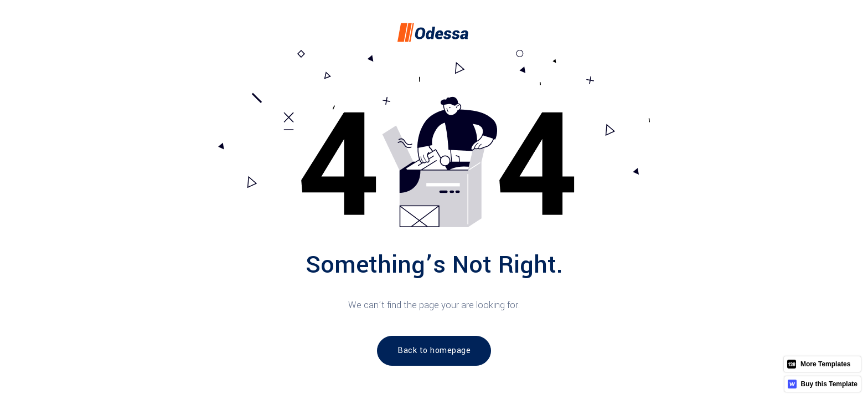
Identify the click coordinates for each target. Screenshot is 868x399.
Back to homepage (434, 351)
